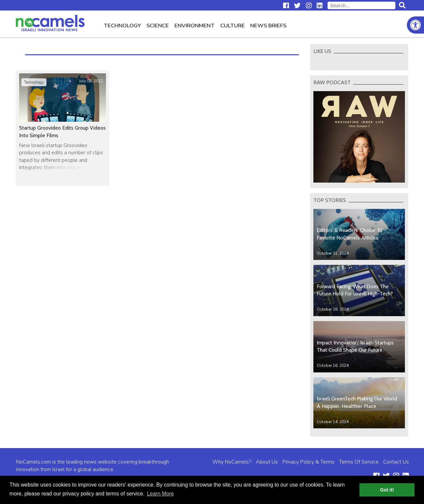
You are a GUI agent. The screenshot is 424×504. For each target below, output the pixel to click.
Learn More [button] (160, 494)
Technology (122, 25)
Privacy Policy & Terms (308, 462)
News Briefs (268, 25)
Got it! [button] (387, 490)
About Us (267, 462)
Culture (233, 25)
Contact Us (396, 462)
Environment (195, 25)
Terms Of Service (359, 462)
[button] (415, 25)
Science (158, 25)
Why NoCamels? (232, 462)
